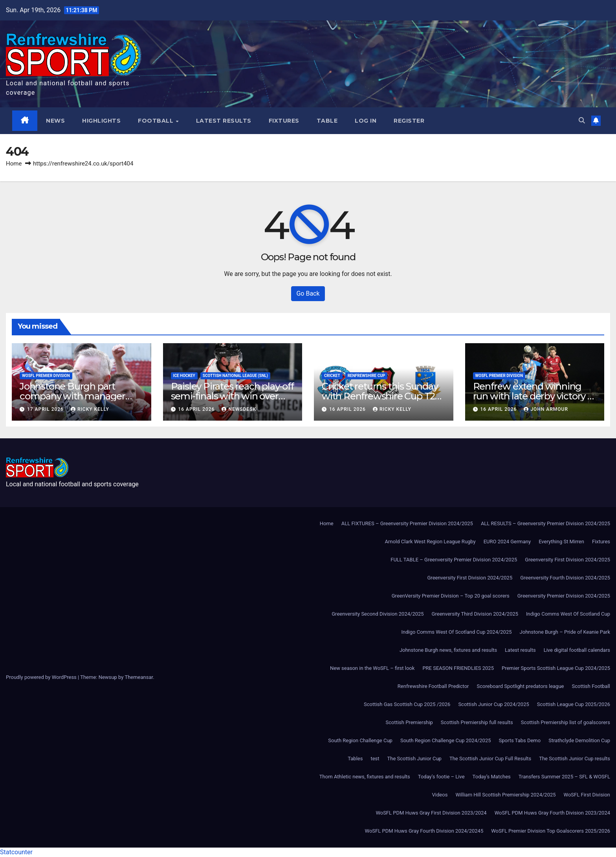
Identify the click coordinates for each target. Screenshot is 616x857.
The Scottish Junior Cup (414, 759)
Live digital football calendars (577, 650)
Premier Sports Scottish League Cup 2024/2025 (556, 668)
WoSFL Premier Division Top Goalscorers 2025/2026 (551, 831)
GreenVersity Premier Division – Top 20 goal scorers (451, 596)
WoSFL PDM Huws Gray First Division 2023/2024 (431, 813)
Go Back (308, 293)
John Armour (546, 409)
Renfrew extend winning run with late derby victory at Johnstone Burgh (534, 396)
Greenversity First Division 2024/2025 (567, 560)
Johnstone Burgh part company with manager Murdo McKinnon (72, 396)
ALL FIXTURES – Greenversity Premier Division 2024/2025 (407, 523)
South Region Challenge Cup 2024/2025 (446, 740)
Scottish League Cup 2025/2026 (574, 704)
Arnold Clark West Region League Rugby (430, 542)
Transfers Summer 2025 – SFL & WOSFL (564, 777)
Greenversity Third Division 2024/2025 (475, 614)
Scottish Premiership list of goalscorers (566, 722)
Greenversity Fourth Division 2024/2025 (565, 578)
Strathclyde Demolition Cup (579, 740)
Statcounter (16, 852)
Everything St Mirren (561, 542)
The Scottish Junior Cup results (575, 759)
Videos (440, 795)
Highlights (102, 121)
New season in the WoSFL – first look (372, 668)
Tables (355, 759)
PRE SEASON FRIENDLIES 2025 (458, 668)
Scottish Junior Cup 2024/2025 (493, 704)
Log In (366, 121)
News (56, 121)
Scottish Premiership (409, 722)
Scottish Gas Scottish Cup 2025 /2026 (407, 704)
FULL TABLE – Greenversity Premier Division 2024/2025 (454, 560)
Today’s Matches (492, 777)
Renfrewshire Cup (367, 376)
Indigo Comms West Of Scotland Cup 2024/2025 (457, 632)
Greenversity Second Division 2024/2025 (378, 614)
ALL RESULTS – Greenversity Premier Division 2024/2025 (545, 523)
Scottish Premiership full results (477, 722)
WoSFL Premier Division (46, 376)
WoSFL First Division (587, 795)
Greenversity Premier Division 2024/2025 (564, 596)
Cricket (332, 376)
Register (409, 121)
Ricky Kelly (90, 409)
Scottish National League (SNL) (235, 376)
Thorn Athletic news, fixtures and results (365, 777)
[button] (582, 120)
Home (14, 164)
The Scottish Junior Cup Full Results (490, 759)
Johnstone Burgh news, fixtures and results (448, 650)
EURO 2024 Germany (507, 542)
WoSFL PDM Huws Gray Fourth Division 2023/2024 (552, 813)
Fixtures (284, 121)
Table (327, 121)
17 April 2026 (46, 409)
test (375, 759)
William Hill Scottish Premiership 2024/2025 (505, 795)
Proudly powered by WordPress (42, 677)
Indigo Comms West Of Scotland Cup (568, 614)
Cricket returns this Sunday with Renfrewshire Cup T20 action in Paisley (381, 396)
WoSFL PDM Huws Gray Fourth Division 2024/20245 (424, 831)
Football (157, 121)
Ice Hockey (184, 376)
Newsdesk (239, 409)
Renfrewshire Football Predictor (433, 686)
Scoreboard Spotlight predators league (521, 686)
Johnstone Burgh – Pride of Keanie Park (565, 632)
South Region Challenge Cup (360, 740)
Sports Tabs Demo (520, 740)
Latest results (224, 121)
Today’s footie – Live (441, 777)
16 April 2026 (197, 409)
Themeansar (139, 677)
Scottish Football (591, 686)
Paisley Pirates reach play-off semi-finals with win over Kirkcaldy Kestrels (232, 396)
